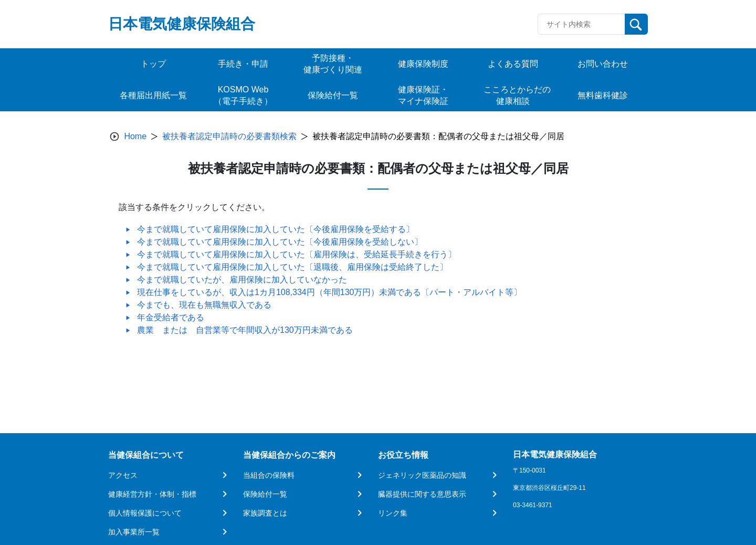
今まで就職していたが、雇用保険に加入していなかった (242, 280)
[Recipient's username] (581, 24)
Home (135, 136)
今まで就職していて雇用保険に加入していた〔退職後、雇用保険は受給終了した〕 (292, 267)
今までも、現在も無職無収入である (204, 305)
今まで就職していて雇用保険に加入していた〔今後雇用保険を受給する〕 (276, 229)
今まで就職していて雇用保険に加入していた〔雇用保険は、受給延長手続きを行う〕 (297, 254)
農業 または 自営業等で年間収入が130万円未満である (245, 330)
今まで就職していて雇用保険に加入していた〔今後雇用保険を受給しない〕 (280, 242)
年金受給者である (171, 317)
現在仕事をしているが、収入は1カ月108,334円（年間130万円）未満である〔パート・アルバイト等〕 (329, 292)
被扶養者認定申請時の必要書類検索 (229, 136)
